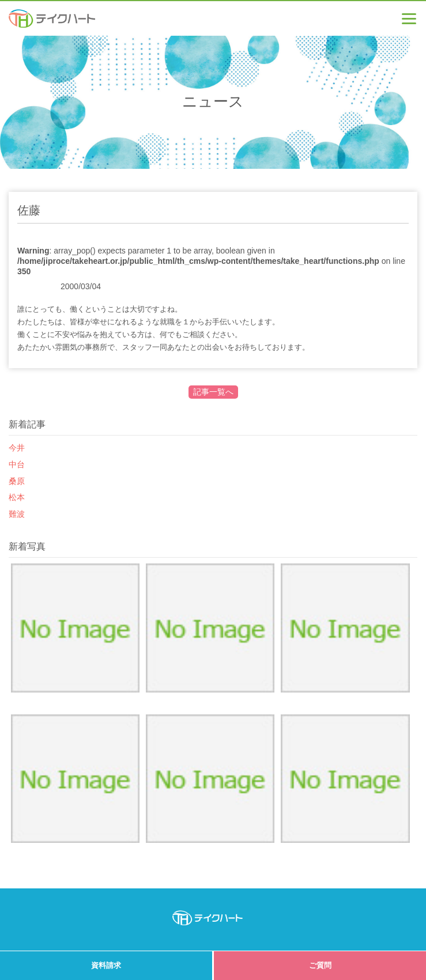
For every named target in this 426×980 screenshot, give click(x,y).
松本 (17, 497)
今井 (17, 448)
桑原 (17, 481)
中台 (17, 464)
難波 (17, 514)
